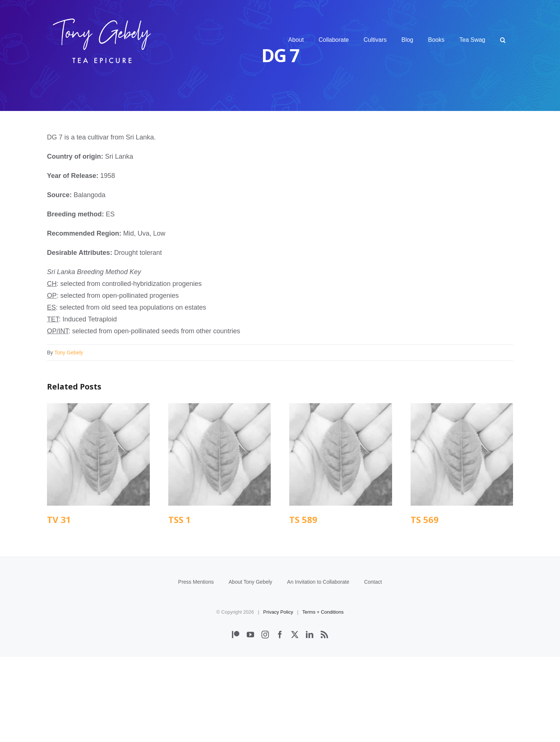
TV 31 (59, 520)
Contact (373, 667)
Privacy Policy (278, 697)
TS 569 (425, 520)
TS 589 (303, 520)
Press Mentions (196, 667)
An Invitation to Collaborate (318, 667)
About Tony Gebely (250, 667)
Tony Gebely (69, 353)
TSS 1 (180, 520)
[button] (503, 40)
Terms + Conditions (323, 697)
